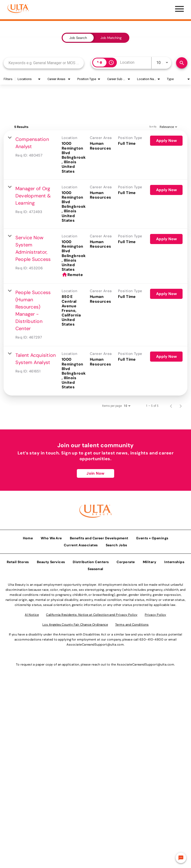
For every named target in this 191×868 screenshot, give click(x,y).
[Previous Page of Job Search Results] (171, 406)
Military (150, 561)
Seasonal (95, 568)
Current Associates (81, 544)
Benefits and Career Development (99, 537)
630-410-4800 (151, 638)
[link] (95, 155)
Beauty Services (51, 561)
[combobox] (44, 63)
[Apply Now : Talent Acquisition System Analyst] (166, 357)
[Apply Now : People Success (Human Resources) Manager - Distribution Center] (166, 294)
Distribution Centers (91, 561)
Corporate (126, 561)
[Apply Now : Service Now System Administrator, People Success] (166, 239)
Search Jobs (116, 544)
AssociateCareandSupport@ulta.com (95, 644)
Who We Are (51, 537)
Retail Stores (18, 561)
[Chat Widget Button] (181, 858)
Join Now (95, 473)
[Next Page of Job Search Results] (181, 406)
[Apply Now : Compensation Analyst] (166, 141)
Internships (174, 561)
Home (28, 537)
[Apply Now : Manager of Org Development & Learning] (166, 190)
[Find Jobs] (182, 63)
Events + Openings (152, 537)
